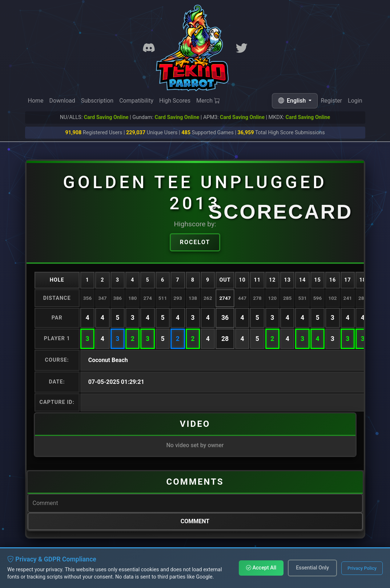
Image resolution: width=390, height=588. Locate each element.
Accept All (261, 568)
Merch (208, 101)
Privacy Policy (362, 568)
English (293, 101)
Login (355, 102)
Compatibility (136, 101)
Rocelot (195, 242)
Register (331, 101)
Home (36, 101)
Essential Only (312, 568)
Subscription (97, 101)
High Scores (175, 101)
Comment (195, 521)
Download (62, 101)
